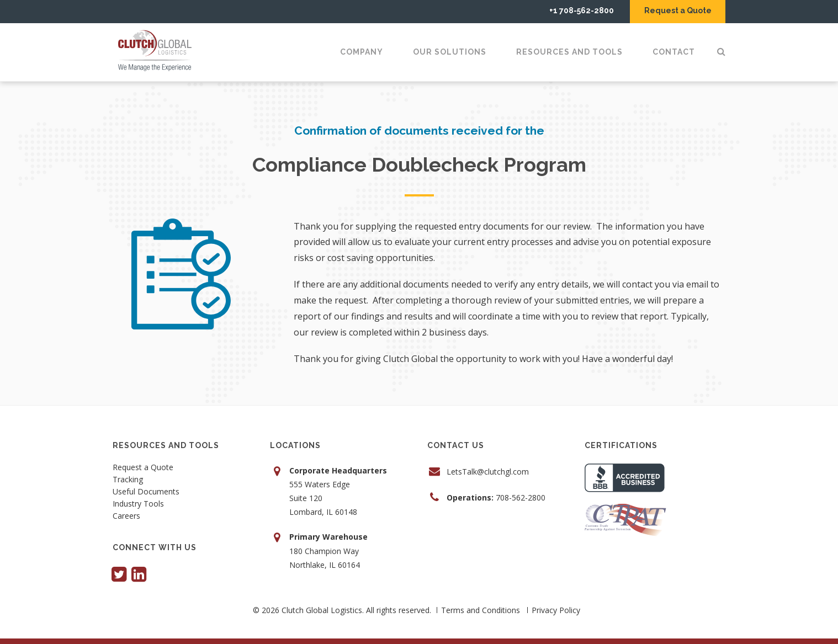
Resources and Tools (569, 52)
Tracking (128, 480)
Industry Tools (138, 504)
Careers (126, 517)
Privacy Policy (556, 610)
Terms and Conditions (481, 610)
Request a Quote (677, 10)
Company (362, 52)
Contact (674, 52)
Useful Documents (146, 492)
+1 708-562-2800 (579, 10)
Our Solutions (450, 52)
